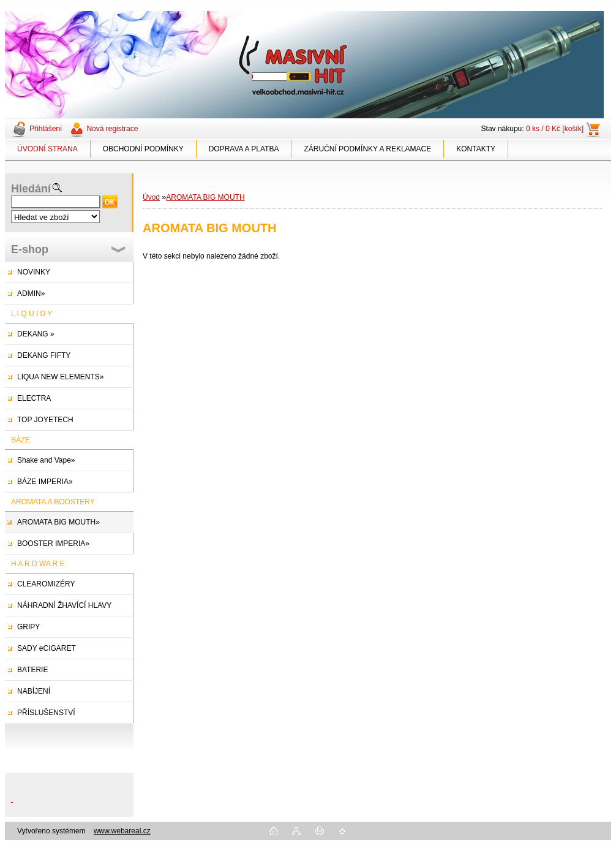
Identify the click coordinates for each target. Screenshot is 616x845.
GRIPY (28, 627)
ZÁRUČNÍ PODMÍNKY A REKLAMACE (367, 149)
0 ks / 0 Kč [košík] (555, 129)
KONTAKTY (476, 149)
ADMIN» (31, 294)
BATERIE (32, 670)
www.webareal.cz (122, 831)
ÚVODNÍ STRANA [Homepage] (47, 149)
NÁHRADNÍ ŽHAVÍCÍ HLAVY (64, 605)
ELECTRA (34, 398)
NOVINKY (34, 272)
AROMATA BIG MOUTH (205, 197)
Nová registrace (112, 129)
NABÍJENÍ (34, 691)
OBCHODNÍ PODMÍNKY (143, 149)
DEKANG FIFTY (44, 355)
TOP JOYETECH (45, 420)
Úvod (151, 197)
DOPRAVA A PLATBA (244, 149)
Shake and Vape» (46, 460)
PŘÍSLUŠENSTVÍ (46, 713)
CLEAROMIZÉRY (46, 584)
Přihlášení (46, 129)
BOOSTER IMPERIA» (53, 544)
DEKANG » (36, 334)
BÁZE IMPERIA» (45, 482)
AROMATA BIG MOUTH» (58, 522)
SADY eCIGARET (47, 648)
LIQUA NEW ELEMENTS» (60, 377)
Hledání (31, 189)
